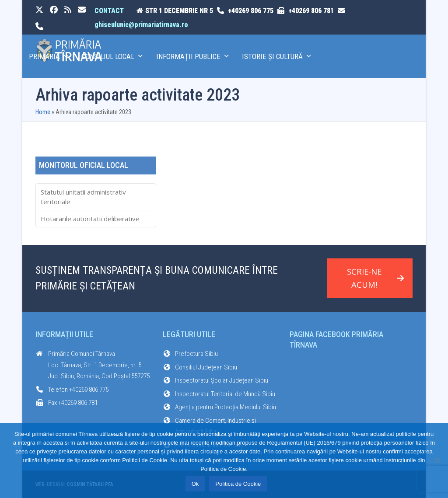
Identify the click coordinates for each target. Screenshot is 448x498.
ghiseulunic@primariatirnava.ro (141, 25)
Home (43, 112)
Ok (195, 484)
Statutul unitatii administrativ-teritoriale (85, 197)
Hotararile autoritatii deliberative (90, 219)
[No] (437, 460)
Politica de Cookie (238, 484)
